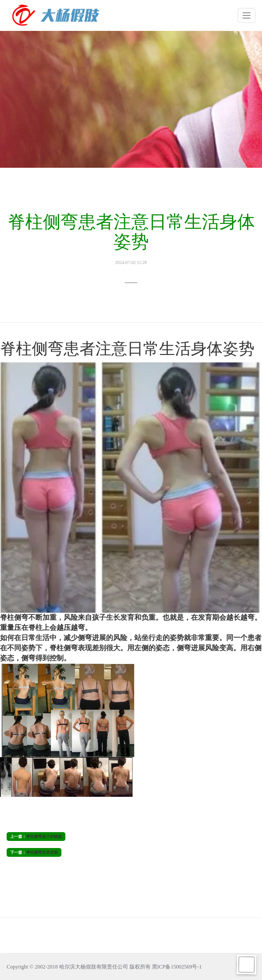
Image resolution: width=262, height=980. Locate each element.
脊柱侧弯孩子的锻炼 (44, 837)
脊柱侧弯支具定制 (42, 852)
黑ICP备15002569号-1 (177, 967)
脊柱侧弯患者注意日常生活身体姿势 (131, 238)
